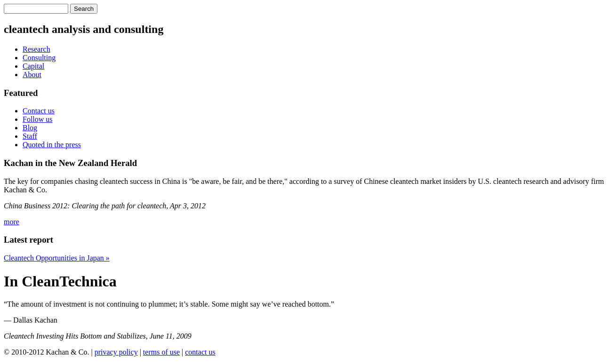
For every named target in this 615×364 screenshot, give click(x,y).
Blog (30, 128)
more (12, 222)
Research (36, 49)
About (32, 75)
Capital (33, 66)
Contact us (39, 111)
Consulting (39, 58)
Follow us (38, 119)
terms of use (161, 352)
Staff (30, 136)
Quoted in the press (52, 145)
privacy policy (116, 352)
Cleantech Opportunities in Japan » (57, 258)
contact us (200, 352)
